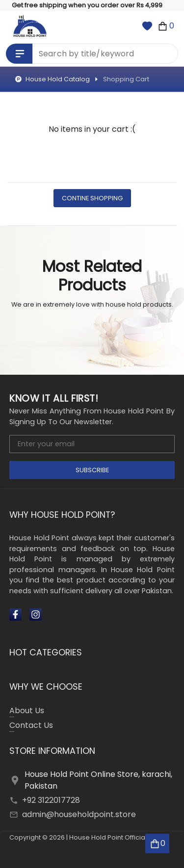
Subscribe (92, 470)
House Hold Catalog (53, 79)
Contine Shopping (92, 198)
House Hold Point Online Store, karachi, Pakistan (98, 780)
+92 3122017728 (51, 800)
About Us (27, 711)
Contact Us (31, 726)
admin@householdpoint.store (79, 814)
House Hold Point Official (108, 837)
